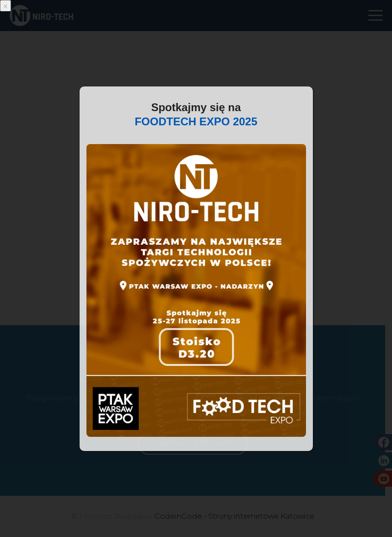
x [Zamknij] (5, 6)
